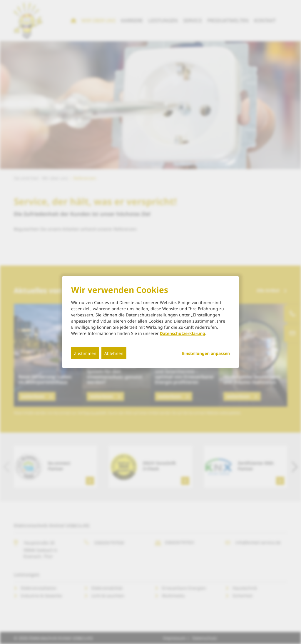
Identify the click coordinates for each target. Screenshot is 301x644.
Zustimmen (85, 353)
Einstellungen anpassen (206, 353)
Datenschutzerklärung (183, 333)
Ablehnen (114, 353)
